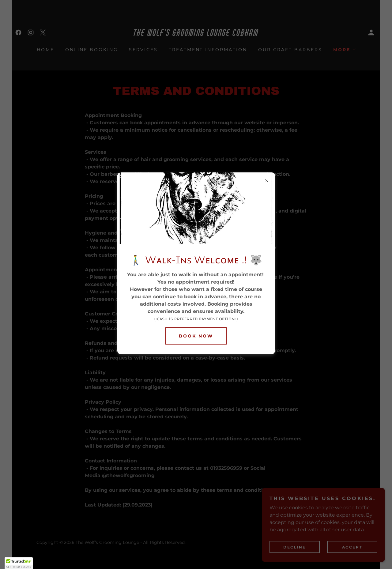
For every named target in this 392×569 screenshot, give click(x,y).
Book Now (196, 336)
